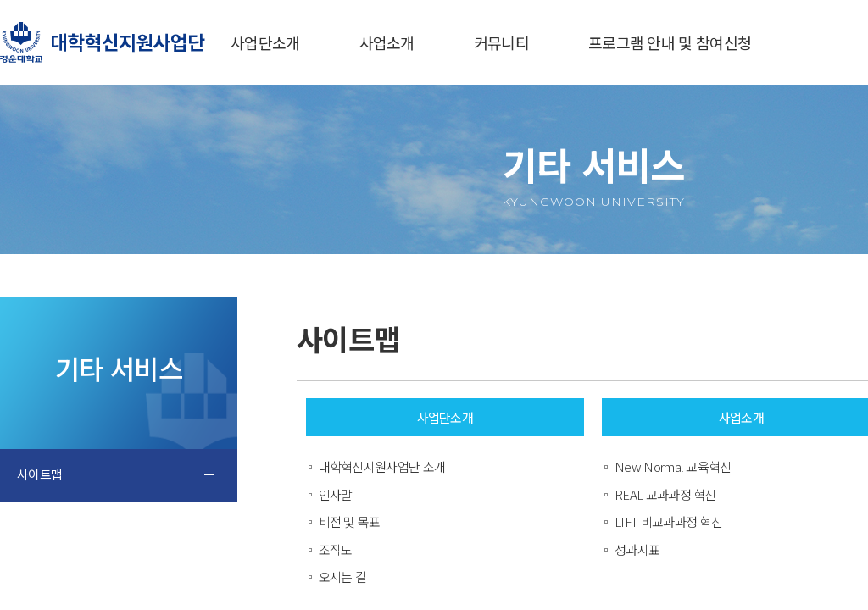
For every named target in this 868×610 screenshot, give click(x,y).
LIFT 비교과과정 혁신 (668, 521)
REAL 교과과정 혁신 (665, 494)
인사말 (336, 494)
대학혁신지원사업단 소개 (382, 466)
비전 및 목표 (350, 521)
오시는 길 (343, 577)
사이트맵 (39, 474)
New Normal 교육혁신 (673, 466)
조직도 (336, 549)
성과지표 (637, 549)
